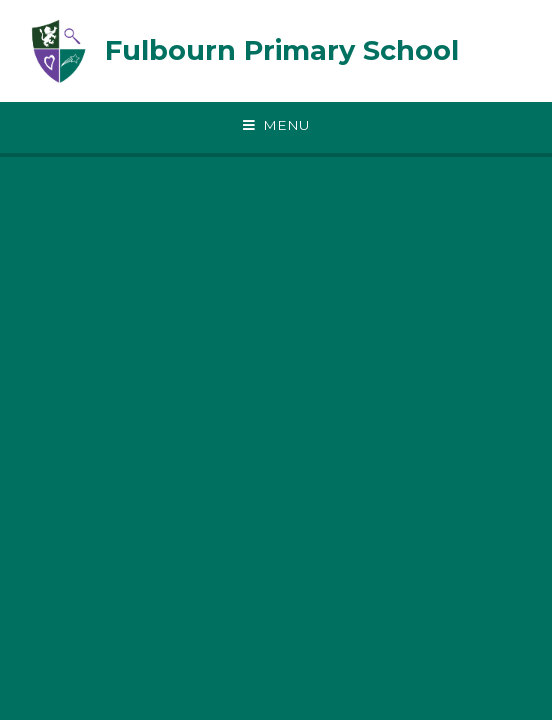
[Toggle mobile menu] (276, 126)
